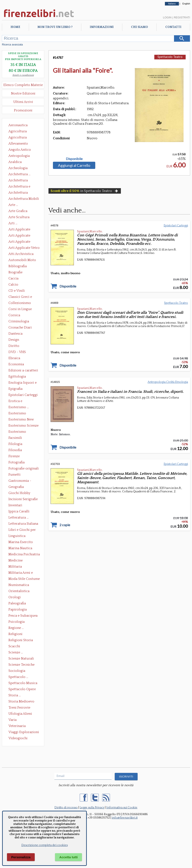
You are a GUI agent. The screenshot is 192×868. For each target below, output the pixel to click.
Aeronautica (18, 125)
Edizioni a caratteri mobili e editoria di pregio (24, 371)
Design (14, 340)
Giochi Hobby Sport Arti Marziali (23, 493)
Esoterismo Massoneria (17, 414)
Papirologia (18, 609)
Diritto (14, 346)
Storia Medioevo (21, 701)
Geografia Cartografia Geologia (17, 487)
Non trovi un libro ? (55, 27)
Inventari (15, 505)
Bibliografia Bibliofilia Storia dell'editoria (21, 267)
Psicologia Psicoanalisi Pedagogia (18, 622)
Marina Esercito (21, 542)
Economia (16, 364)
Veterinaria (17, 726)
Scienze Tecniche (21, 665)
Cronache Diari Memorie (20, 328)
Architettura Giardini (18, 193)
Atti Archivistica (21, 254)
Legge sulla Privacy (92, 808)
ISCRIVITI (126, 777)
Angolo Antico (20, 150)
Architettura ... (19, 174)
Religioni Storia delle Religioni (21, 641)
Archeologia (18, 168)
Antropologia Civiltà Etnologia (21, 156)
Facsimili (15, 438)
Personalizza (21, 857)
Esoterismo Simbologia (17, 432)
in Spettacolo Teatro (85, 191)
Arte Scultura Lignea (19, 218)
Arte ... (13, 205)
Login (167, 17)
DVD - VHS (17, 352)
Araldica (15, 162)
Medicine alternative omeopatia (17, 561)
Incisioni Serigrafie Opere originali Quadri (23, 500)
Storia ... (15, 695)
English (186, 4)
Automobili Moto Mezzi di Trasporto (23, 260)
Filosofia (15, 450)
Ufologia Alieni (20, 714)
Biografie (15, 272)
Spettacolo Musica (23, 683)
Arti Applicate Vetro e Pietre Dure (24, 248)
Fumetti (15, 475)
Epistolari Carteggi (23, 395)
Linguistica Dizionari (17, 536)
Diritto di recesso (66, 808)
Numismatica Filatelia (19, 585)
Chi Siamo (140, 27)
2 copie (65, 525)
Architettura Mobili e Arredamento (24, 199)
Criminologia (19, 321)
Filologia (15, 444)
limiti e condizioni (23, 75)
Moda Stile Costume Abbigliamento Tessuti (24, 579)
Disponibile (74, 159)
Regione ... (16, 628)
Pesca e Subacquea (23, 616)
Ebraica (14, 358)
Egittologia (17, 376)
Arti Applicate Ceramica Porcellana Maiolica (24, 230)
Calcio (13, 285)
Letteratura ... (19, 518)
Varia (12, 720)
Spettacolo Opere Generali (22, 690)
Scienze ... (16, 652)
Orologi (15, 597)
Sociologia (17, 671)
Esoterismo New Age (21, 420)
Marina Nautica (20, 548)
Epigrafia (15, 389)
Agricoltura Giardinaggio (19, 138)
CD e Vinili (17, 291)
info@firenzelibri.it (125, 818)
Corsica (14, 315)
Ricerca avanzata (12, 44)
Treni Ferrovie (19, 708)
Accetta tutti (68, 857)
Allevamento (18, 144)
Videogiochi (18, 738)
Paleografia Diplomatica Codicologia (18, 604)
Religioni (15, 634)
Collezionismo (20, 303)
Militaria (15, 567)
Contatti (173, 27)
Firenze (14, 456)
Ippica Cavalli (19, 511)
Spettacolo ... (18, 677)
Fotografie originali (24, 468)
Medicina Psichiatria (24, 554)
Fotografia (17, 462)
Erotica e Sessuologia (18, 401)
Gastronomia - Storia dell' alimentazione (20, 481)
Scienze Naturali (21, 659)
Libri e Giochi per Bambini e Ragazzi (22, 530)
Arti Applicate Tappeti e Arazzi (21, 242)
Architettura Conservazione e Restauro (21, 181)
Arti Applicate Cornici (19, 236)
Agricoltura (18, 131)
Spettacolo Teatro (170, 57)
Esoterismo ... (19, 407)
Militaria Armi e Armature (21, 573)
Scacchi (14, 646)
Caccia (13, 278)
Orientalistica (19, 591)
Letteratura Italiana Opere (23, 524)
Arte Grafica (18, 211)
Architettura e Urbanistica (19, 187)
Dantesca (15, 334)
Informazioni (102, 27)
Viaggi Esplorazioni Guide (24, 732)
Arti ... (13, 223)
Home (15, 27)
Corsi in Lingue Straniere (20, 309)
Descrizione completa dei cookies (45, 845)
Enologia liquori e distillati (23, 383)
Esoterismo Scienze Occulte (23, 426)
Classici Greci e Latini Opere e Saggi (24, 297)
